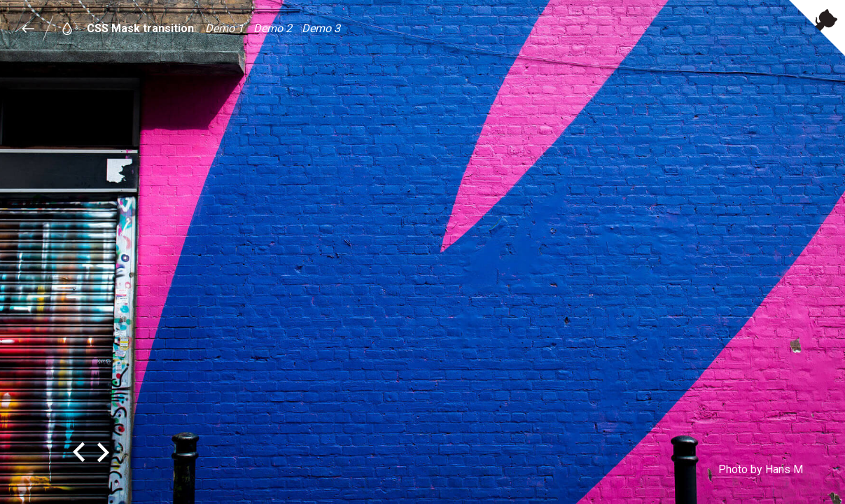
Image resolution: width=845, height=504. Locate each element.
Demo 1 (224, 28)
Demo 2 (273, 28)
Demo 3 (321, 28)
